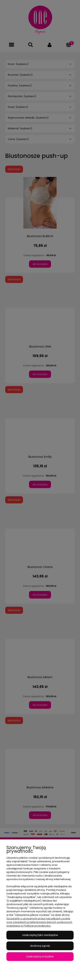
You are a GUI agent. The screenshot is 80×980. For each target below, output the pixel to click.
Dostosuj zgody (40, 946)
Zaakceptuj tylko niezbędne (40, 935)
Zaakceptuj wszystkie (40, 956)
